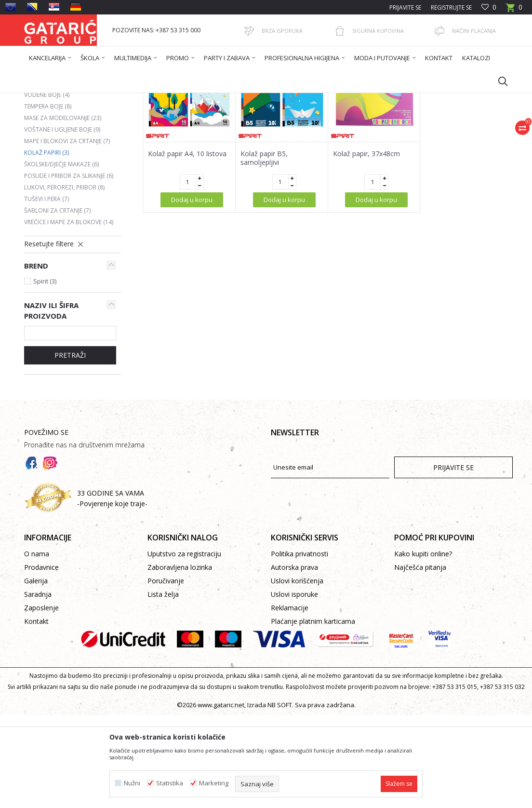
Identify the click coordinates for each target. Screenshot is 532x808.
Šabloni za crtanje (57, 303)
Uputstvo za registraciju (184, 647)
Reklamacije (290, 701)
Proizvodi (119, 99)
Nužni (132, 783)
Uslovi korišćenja (297, 674)
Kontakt (36, 714)
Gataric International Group (62, 99)
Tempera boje (48, 199)
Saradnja (38, 687)
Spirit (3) (45, 374)
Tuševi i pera (47, 292)
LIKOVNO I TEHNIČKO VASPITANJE (206, 99)
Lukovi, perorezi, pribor (64, 280)
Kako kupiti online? (423, 647)
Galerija (36, 674)
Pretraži (70, 448)
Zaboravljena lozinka (180, 660)
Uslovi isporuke (294, 687)
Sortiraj (279, 134)
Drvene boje (48, 165)
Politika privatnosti (299, 647)
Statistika (170, 783)
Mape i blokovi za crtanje (67, 234)
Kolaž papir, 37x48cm (366, 247)
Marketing (214, 783)
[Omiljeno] (489, 7)
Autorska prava (294, 660)
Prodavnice (41, 660)
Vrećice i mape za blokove (69, 315)
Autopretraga (234, 134)
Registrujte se (451, 7)
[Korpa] (514, 10)
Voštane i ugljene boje (62, 222)
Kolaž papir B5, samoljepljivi (264, 251)
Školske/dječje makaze (61, 257)
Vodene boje (47, 188)
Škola (146, 99)
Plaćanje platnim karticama (313, 714)
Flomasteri (45, 176)
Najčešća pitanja (420, 660)
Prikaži (376, 134)
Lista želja (163, 687)
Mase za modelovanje (63, 211)
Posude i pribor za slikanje (69, 269)
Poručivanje (166, 674)
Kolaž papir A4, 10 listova (187, 247)
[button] (498, 81)
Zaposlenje (41, 701)
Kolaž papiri (47, 246)
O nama (37, 647)
